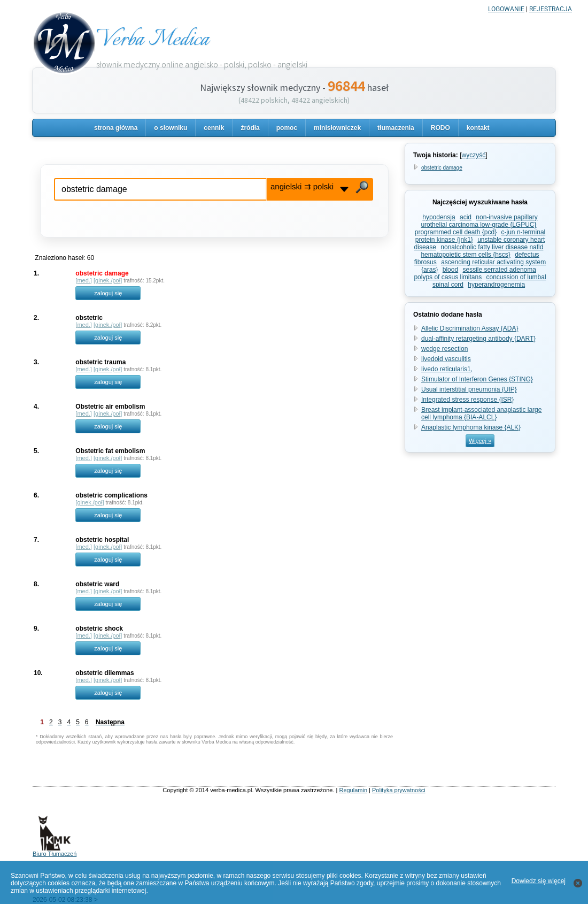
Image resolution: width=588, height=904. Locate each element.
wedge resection (444, 349)
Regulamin (353, 790)
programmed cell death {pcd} (456, 232)
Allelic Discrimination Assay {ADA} (470, 328)
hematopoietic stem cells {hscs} (465, 255)
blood (450, 270)
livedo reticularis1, (447, 369)
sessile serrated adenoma (500, 270)
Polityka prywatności (399, 790)
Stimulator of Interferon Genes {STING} (477, 379)
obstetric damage (442, 168)
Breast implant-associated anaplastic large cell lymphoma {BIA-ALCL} (481, 413)
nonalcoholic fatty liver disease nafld (492, 247)
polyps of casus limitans (448, 277)
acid (466, 217)
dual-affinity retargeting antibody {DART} (478, 339)
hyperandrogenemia (496, 285)
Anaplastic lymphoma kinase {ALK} (471, 427)
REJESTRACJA (551, 9)
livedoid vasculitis (446, 359)
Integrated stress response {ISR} (467, 400)
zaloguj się (108, 293)
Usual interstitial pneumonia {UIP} (469, 389)
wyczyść (473, 155)
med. (83, 280)
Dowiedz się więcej (539, 881)
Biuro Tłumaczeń (55, 851)
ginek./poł (108, 280)
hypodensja (439, 217)
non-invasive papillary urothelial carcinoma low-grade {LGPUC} (479, 221)
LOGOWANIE (506, 9)
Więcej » (480, 441)
